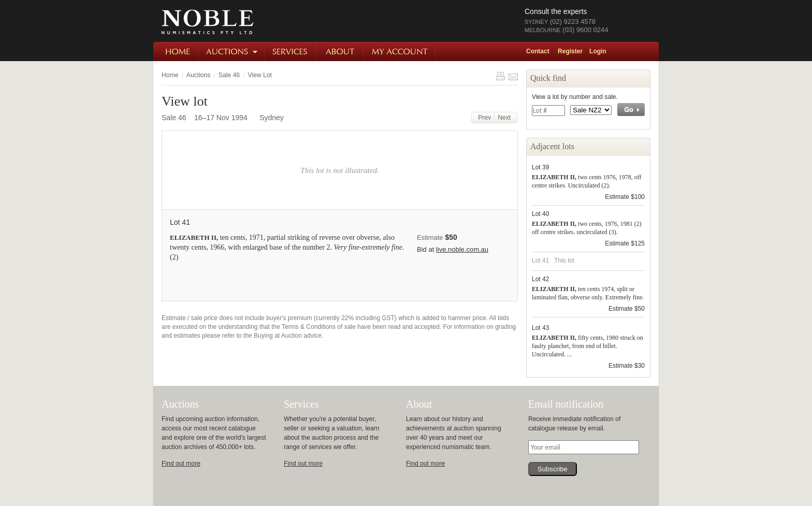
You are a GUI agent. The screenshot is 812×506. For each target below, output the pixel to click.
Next (506, 118)
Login (598, 51)
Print (500, 76)
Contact (538, 51)
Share (513, 76)
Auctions (232, 52)
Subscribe (553, 469)
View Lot (259, 75)
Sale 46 (229, 75)
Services (291, 52)
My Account (400, 52)
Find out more (181, 464)
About (340, 52)
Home (176, 52)
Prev (483, 118)
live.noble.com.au (462, 249)
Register (570, 51)
